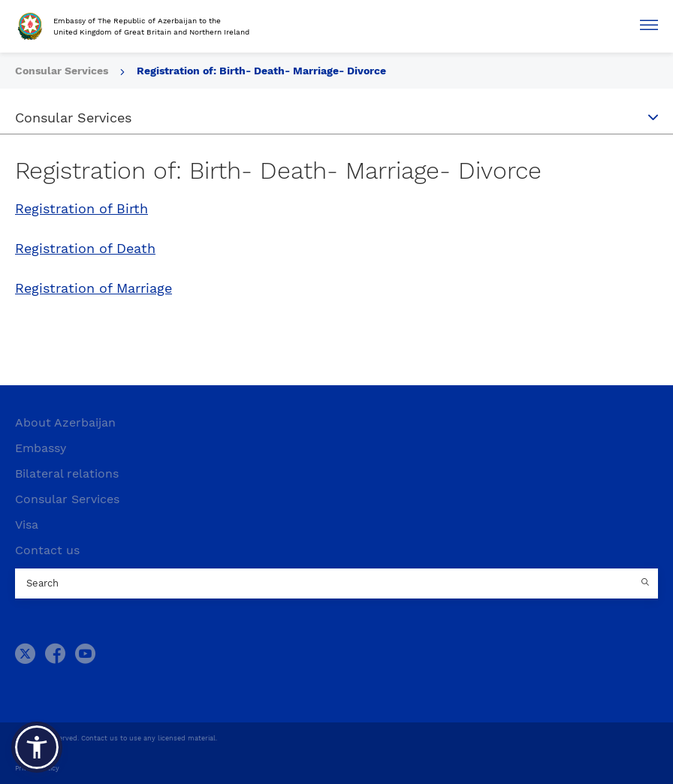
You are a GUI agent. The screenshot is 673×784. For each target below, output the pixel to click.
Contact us (47, 550)
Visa (27, 525)
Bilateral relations (67, 473)
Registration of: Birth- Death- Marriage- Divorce (261, 71)
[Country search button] (647, 583)
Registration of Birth (81, 209)
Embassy (41, 448)
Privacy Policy (37, 768)
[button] (37, 747)
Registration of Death (85, 249)
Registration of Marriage (94, 288)
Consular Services (67, 499)
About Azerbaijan (65, 422)
